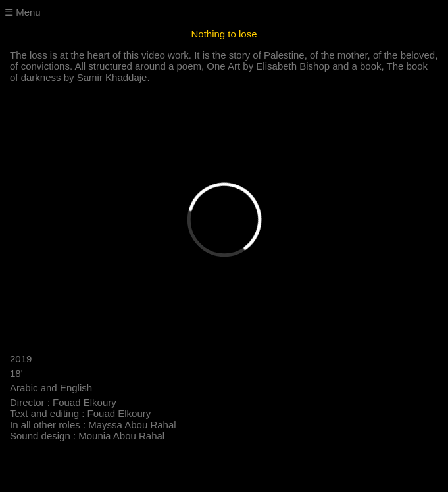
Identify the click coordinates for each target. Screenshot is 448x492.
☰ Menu (23, 12)
